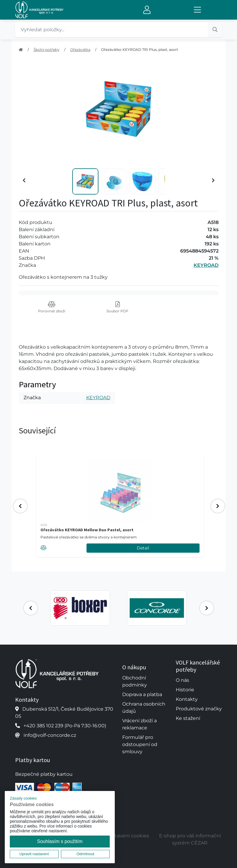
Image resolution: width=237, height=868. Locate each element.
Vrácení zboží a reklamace (139, 724)
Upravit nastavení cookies (118, 836)
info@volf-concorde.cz (50, 735)
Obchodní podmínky (135, 681)
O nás (182, 680)
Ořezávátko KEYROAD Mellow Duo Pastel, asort (87, 530)
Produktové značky (199, 709)
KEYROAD (206, 265)
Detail (143, 548)
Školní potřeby (47, 50)
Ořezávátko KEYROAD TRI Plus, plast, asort (140, 50)
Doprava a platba (142, 694)
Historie (185, 690)
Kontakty (187, 699)
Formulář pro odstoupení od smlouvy (140, 744)
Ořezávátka (80, 50)
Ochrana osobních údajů (144, 708)
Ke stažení (188, 718)
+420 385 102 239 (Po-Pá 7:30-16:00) (65, 726)
